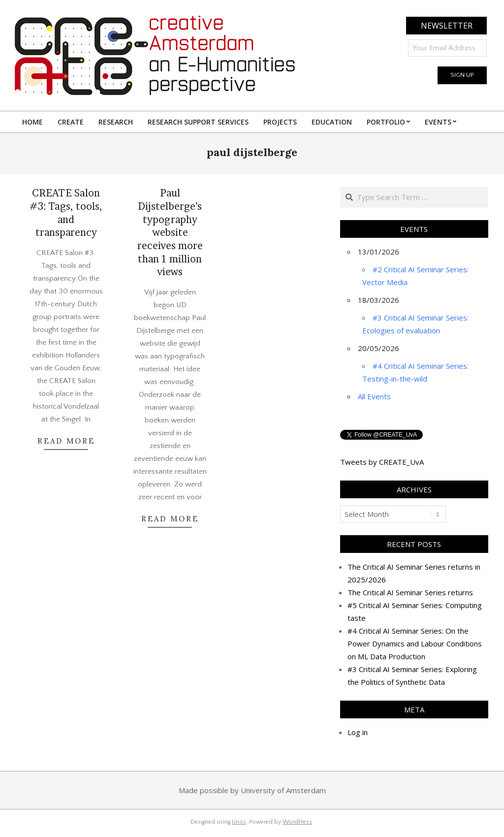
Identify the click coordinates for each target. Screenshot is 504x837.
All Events (374, 396)
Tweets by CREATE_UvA (382, 462)
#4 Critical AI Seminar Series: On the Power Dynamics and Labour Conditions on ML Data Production (415, 644)
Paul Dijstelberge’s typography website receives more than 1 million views (170, 232)
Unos (239, 822)
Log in (358, 732)
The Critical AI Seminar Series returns (410, 592)
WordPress (297, 822)
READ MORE (66, 441)
